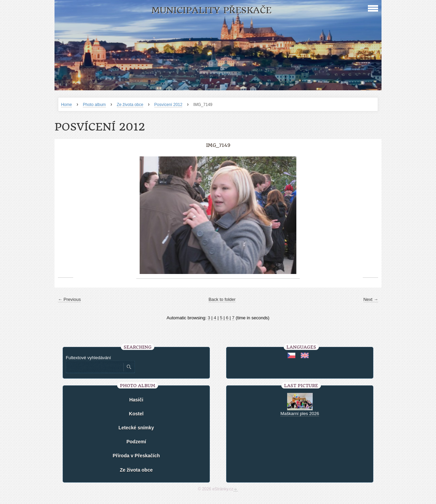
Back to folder (222, 299)
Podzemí (136, 442)
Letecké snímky (136, 428)
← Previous (69, 299)
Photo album (94, 105)
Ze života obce (130, 105)
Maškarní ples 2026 (300, 414)
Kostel (136, 414)
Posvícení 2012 (168, 105)
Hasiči (136, 400)
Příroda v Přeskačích (136, 456)
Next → (371, 299)
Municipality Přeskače (211, 10)
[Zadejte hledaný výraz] (94, 367)
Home (66, 105)
